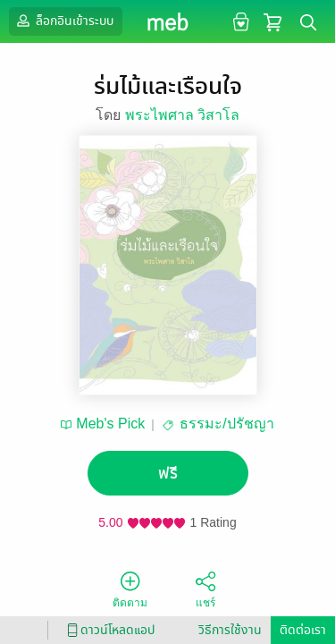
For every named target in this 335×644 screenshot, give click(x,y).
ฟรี (168, 474)
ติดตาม (130, 589)
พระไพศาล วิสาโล (182, 115)
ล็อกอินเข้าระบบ (63, 21)
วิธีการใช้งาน (230, 630)
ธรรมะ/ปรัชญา (226, 424)
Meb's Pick (110, 424)
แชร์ (205, 589)
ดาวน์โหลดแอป (108, 630)
